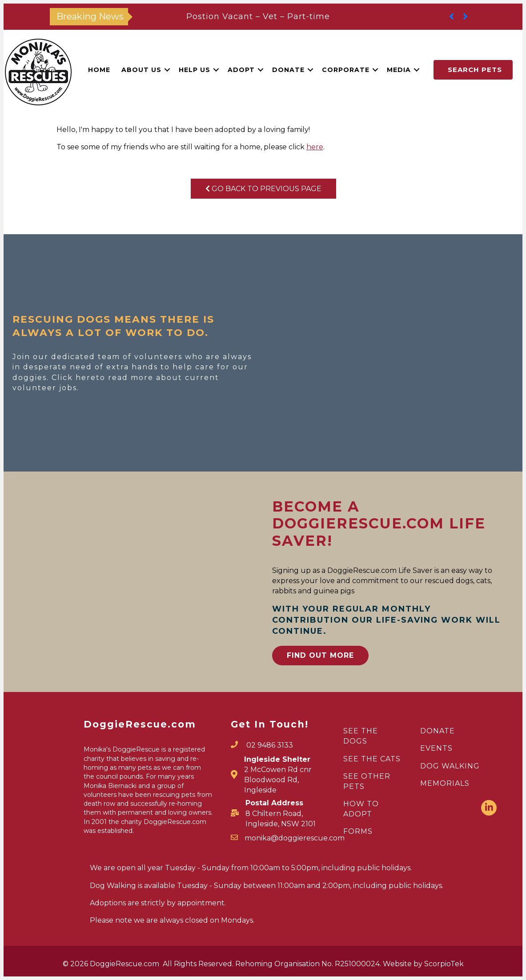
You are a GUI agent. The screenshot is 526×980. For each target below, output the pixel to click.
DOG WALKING (450, 766)
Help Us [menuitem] (195, 70)
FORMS (358, 831)
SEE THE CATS (372, 759)
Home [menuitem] (99, 70)
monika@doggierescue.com (295, 838)
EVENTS (436, 748)
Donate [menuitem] (288, 70)
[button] (167, 70)
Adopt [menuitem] (241, 70)
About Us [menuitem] (141, 70)
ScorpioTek (444, 964)
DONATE (438, 731)
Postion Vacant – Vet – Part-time (258, 16)
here (315, 147)
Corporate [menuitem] (346, 70)
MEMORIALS (445, 783)
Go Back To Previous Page (263, 189)
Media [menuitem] (399, 70)
